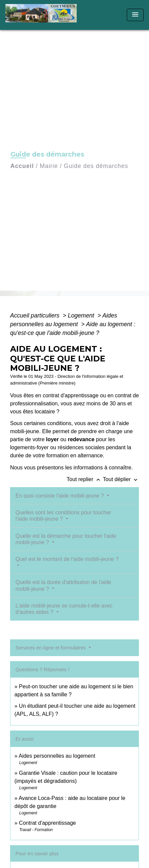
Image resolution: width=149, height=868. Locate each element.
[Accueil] (43, 15)
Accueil (22, 166)
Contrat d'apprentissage (47, 823)
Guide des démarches (96, 166)
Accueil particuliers (36, 315)
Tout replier (85, 479)
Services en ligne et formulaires (51, 648)
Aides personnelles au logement (57, 756)
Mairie (49, 166)
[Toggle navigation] (135, 15)
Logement (82, 315)
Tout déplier (121, 479)
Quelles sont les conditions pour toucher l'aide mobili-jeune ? (63, 516)
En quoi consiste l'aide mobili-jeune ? (60, 496)
